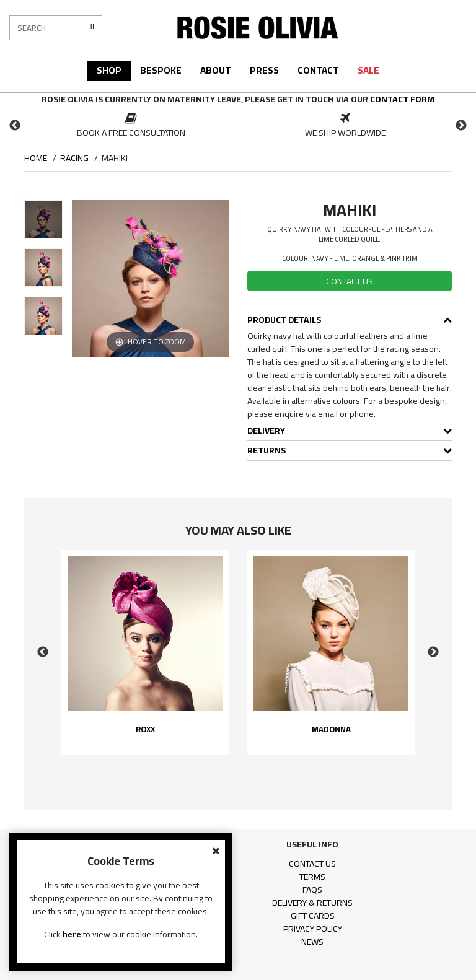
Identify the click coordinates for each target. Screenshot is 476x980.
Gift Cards (313, 916)
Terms (312, 877)
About (216, 70)
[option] (131, 126)
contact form (402, 99)
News (312, 942)
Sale (368, 70)
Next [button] (461, 126)
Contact (318, 70)
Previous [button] (15, 126)
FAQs (312, 890)
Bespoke (161, 70)
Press (264, 70)
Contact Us (312, 864)
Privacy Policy (313, 929)
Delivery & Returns (312, 903)
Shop (109, 70)
